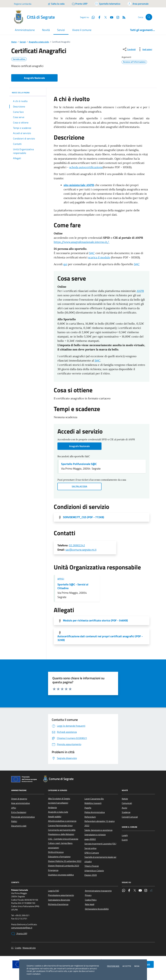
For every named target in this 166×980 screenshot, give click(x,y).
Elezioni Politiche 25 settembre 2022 (65, 861)
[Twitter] (104, 17)
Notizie (125, 799)
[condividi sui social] (129, 49)
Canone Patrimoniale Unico (60, 825)
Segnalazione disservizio (59, 900)
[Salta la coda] (56, 4)
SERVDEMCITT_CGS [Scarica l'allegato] (84, 517)
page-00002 (90, 839)
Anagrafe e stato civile (39, 42)
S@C (92, 253)
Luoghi (125, 835)
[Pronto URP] (80, 4)
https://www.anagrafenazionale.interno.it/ (82, 242)
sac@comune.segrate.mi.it (81, 550)
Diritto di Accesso (56, 852)
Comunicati (127, 803)
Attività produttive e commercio (62, 821)
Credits (18, 948)
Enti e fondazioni (19, 812)
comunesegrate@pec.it (22, 928)
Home (14, 42)
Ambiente (52, 807)
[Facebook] (98, 17)
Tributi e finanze (92, 866)
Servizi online (90, 848)
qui (65, 264)
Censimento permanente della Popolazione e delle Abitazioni (62, 832)
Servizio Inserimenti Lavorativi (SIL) (100, 844)
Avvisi (124, 808)
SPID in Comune (92, 853)
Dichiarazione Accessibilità (97, 909)
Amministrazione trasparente (98, 891)
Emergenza (53, 870)
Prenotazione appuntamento (61, 895)
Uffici (61, 579)
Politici (14, 821)
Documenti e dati (19, 826)
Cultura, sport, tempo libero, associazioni (60, 845)
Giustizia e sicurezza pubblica (61, 875)
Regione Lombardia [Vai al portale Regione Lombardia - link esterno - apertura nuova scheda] (23, 4)
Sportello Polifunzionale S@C (79, 464)
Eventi (125, 840)
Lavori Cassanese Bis (94, 799)
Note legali (90, 904)
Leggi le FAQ (54, 891)
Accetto (127, 966)
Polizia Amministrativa (95, 812)
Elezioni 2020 (91, 875)
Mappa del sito (29, 948)
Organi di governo (19, 799)
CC (12, 948)
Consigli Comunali (130, 817)
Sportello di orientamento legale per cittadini (100, 859)
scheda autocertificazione (86, 167)
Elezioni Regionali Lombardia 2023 (64, 866)
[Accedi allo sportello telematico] (107, 4)
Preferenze (113, 966)
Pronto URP (19, 934)
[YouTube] (110, 17)
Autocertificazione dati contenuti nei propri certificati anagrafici (100, 638)
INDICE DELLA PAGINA (28, 93)
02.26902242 (77, 545)
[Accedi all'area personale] (138, 4)
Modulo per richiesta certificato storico (95, 621)
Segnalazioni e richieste (95, 835)
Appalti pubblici (55, 817)
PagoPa (88, 808)
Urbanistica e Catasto (94, 871)
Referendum (90, 817)
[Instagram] (117, 17)
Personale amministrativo (23, 817)
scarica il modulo (99, 257)
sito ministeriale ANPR (79, 185)
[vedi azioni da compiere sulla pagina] (145, 49)
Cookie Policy (91, 900)
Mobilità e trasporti (93, 803)
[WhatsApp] (92, 17)
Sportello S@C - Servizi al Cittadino (73, 586)
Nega (137, 966)
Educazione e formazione (59, 857)
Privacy (88, 895)
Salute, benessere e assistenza (98, 830)
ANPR (140, 291)
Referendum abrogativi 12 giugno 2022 (100, 823)
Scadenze (126, 812)
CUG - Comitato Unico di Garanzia (63, 839)
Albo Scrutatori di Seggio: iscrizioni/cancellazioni (59, 801)
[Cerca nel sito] (149, 17)
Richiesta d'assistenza (58, 904)
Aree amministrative (21, 803)
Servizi (23, 42)
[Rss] (123, 17)
